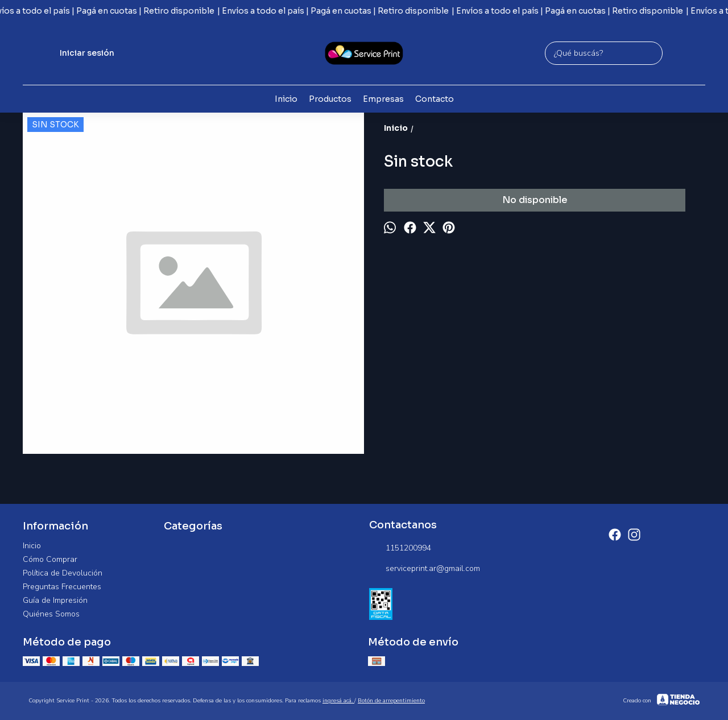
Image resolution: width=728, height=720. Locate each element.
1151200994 (400, 548)
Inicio (286, 99)
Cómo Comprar (50, 559)
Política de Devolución (63, 573)
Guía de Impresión (55, 600)
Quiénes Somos (51, 614)
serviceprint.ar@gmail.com (425, 569)
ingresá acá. (338, 701)
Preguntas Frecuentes (62, 587)
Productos (330, 99)
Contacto (435, 99)
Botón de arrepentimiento (391, 701)
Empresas (383, 99)
